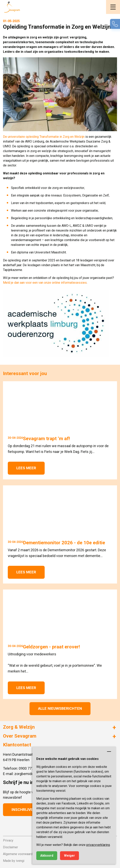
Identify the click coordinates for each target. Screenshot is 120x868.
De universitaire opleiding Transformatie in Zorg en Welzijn (44, 137)
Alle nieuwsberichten (60, 708)
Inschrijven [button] (24, 810)
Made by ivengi (14, 861)
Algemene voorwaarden (19, 854)
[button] (113, 7)
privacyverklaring (98, 845)
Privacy (8, 840)
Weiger (69, 856)
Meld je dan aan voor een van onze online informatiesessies (45, 283)
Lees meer (26, 468)
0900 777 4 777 (31, 768)
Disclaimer (10, 847)
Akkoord (47, 856)
